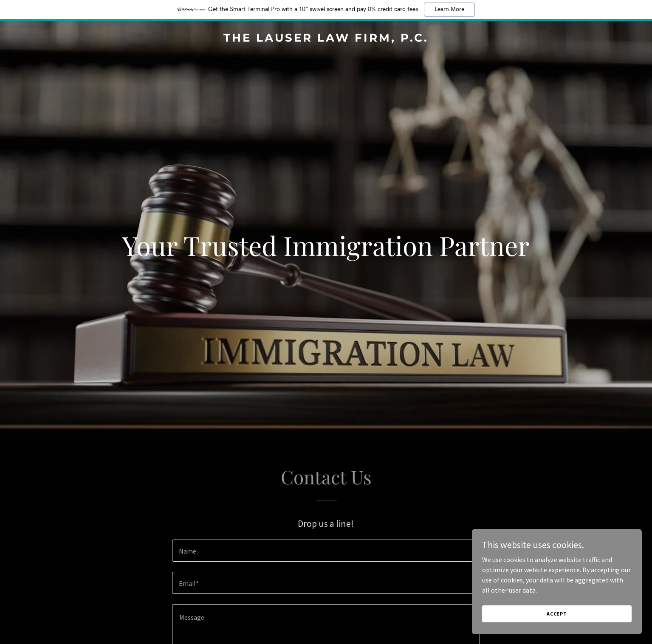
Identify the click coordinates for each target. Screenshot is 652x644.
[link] (326, 39)
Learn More (449, 9)
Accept (557, 614)
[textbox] (326, 551)
